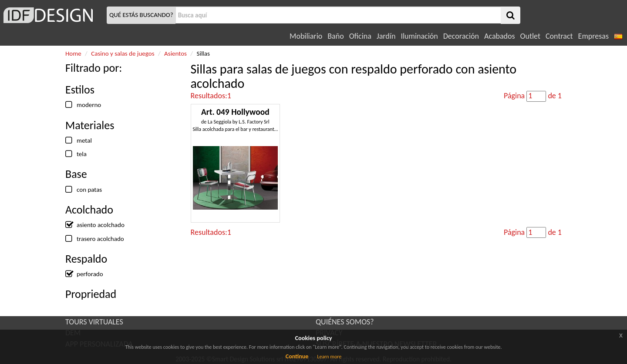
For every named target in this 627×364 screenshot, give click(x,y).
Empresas (593, 36)
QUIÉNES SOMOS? (345, 322)
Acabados (500, 36)
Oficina (360, 36)
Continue (297, 356)
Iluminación (419, 36)
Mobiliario (306, 36)
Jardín (386, 36)
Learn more (329, 357)
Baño (335, 36)
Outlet (530, 36)
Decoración (461, 36)
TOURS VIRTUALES (94, 322)
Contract (559, 36)
